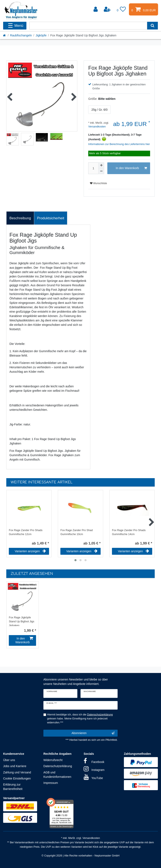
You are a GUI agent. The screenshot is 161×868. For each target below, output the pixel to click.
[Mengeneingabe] (93, 168)
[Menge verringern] (101, 171)
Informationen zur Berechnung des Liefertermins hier (119, 144)
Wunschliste (98, 183)
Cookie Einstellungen (17, 778)
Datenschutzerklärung (58, 766)
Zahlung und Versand (17, 772)
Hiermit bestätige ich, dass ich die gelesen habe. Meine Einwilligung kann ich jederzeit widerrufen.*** (80, 719)
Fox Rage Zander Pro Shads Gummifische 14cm (129, 532)
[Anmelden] (96, 9)
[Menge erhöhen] (101, 165)
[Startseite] (5, 35)
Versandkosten (97, 127)
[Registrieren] (108, 9)
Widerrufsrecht (53, 760)
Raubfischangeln (21, 35)
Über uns (9, 760)
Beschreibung (20, 218)
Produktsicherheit (51, 218)
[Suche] (153, 26)
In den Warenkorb (131, 168)
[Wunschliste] (121, 9)
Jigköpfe (41, 35)
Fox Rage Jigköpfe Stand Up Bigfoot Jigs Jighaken (21, 621)
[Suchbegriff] (88, 26)
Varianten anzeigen (30, 551)
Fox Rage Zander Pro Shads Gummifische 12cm (26, 532)
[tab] (20, 218)
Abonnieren (93, 733)
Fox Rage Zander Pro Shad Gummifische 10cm (77, 532)
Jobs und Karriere (15, 766)
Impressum (51, 783)
